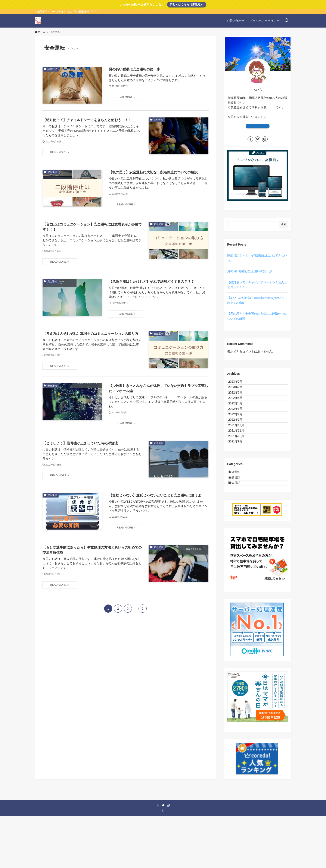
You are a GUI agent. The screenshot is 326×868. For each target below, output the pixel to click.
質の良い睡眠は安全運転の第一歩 (250, 271)
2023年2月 (239, 392)
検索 (283, 224)
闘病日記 (238, 533)
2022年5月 (239, 410)
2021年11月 (240, 463)
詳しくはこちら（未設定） (187, 4)
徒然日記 (238, 524)
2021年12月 (240, 454)
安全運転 (238, 515)
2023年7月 (239, 383)
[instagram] (265, 139)
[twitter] (258, 139)
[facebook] (250, 139)
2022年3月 (239, 428)
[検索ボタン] (287, 21)
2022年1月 (239, 445)
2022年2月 (239, 436)
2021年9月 (239, 481)
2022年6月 (239, 401)
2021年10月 (240, 472)
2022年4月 (239, 419)
